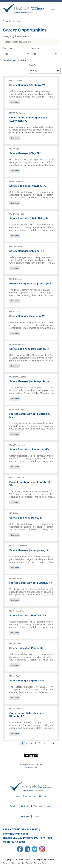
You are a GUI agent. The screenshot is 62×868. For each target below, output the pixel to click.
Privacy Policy (41, 863)
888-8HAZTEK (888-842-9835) (21, 829)
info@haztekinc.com (15, 834)
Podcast (25, 816)
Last (52, 743)
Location (35, 48)
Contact (37, 816)
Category (8, 48)
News (50, 806)
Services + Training (19, 806)
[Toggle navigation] (53, 8)
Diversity (38, 806)
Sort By (33, 65)
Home (18, 796)
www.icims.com (31, 767)
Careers (43, 796)
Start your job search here (16, 36)
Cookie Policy (25, 863)
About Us (30, 796)
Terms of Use (10, 863)
